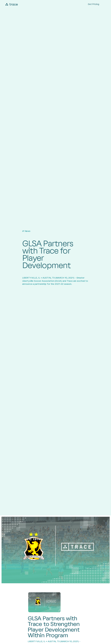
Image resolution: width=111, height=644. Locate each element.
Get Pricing (94, 4)
